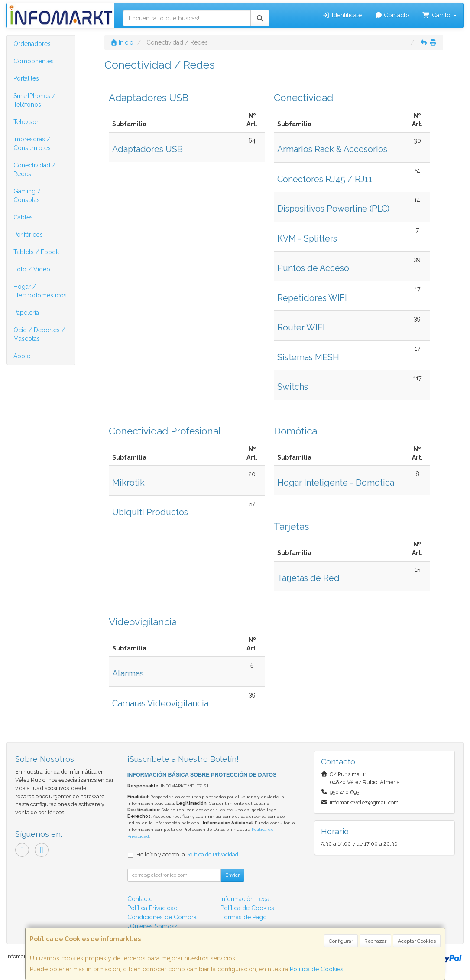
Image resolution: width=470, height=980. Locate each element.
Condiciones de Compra (162, 917)
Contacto (392, 15)
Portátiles (26, 78)
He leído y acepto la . (188, 854)
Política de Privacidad (212, 854)
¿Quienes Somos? (152, 926)
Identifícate (342, 15)
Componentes (34, 61)
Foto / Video (32, 269)
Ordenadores (32, 44)
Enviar (232, 875)
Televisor (26, 122)
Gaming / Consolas (27, 196)
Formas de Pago (244, 917)
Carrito (439, 15)
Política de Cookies (317, 969)
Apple (22, 356)
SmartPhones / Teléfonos (34, 100)
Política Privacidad (152, 908)
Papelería (26, 313)
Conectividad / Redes (34, 170)
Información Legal (246, 899)
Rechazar (375, 941)
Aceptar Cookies (417, 941)
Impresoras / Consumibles (32, 144)
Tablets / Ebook (36, 252)
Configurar (341, 941)
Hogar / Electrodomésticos (40, 291)
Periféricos (28, 235)
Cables (23, 217)
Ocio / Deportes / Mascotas (39, 334)
